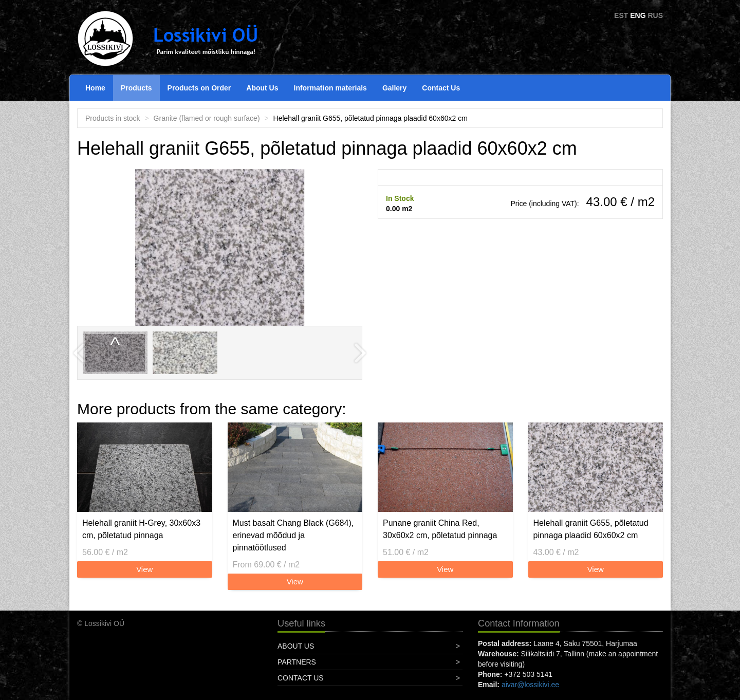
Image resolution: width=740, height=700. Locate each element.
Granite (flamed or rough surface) (207, 118)
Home (95, 88)
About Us (262, 88)
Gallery (394, 88)
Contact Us (441, 88)
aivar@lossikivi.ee (530, 685)
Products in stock (113, 118)
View (144, 569)
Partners (297, 662)
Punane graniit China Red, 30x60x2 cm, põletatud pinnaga (440, 529)
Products (136, 88)
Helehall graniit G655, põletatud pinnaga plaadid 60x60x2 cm (591, 529)
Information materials (330, 88)
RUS (655, 15)
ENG (638, 15)
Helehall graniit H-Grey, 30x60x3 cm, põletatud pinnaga (141, 529)
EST (621, 15)
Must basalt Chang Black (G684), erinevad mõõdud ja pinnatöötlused (293, 535)
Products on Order (199, 88)
